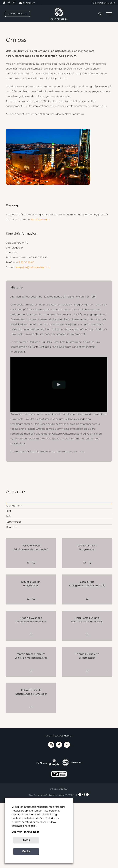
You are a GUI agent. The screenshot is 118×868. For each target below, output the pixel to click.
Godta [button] (26, 851)
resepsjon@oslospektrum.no (32, 267)
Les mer (17, 832)
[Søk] (100, 14)
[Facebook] (59, 745)
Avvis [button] (26, 840)
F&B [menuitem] (8, 516)
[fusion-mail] (28, 563)
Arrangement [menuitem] (14, 506)
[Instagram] (51, 745)
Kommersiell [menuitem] (14, 522)
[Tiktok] (67, 745)
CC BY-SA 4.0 (77, 795)
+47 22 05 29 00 (25, 262)
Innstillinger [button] (32, 832)
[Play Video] (59, 385)
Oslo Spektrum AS (38, 795)
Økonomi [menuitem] (12, 527)
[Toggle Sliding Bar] (109, 14)
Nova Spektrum (40, 219)
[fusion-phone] (34, 563)
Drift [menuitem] (8, 511)
